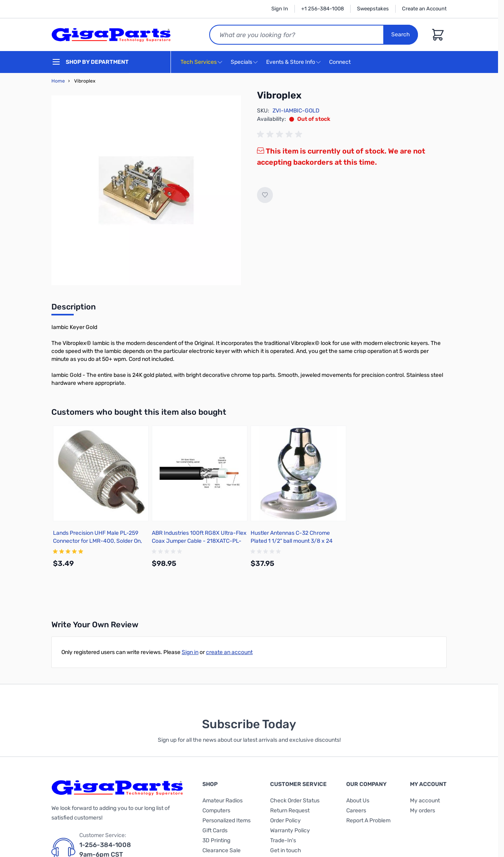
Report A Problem (368, 821)
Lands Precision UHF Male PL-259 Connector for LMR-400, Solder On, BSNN (97, 541)
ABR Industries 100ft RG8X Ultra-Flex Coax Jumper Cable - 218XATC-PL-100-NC (199, 541)
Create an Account (424, 9)
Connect (341, 62)
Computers (216, 811)
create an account (229, 652)
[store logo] (111, 35)
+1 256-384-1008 (323, 9)
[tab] (74, 309)
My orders (423, 811)
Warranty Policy (290, 830)
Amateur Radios (223, 801)
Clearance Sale (222, 850)
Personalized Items (227, 821)
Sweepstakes (373, 9)
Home (58, 81)
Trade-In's (283, 840)
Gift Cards (215, 830)
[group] (281, 134)
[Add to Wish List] (265, 195)
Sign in (190, 652)
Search (401, 34)
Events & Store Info (291, 62)
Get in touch (286, 850)
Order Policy (285, 821)
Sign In (280, 9)
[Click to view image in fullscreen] (146, 190)
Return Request (290, 811)
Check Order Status (295, 801)
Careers (356, 811)
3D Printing (216, 840)
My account (425, 801)
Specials (241, 62)
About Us (358, 801)
